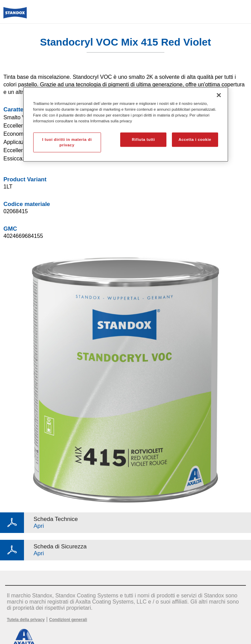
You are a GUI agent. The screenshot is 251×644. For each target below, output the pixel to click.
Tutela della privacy (26, 620)
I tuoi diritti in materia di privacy (67, 142)
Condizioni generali (68, 620)
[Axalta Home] (15, 16)
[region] (126, 124)
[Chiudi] (219, 95)
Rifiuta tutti (143, 139)
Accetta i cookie (195, 139)
